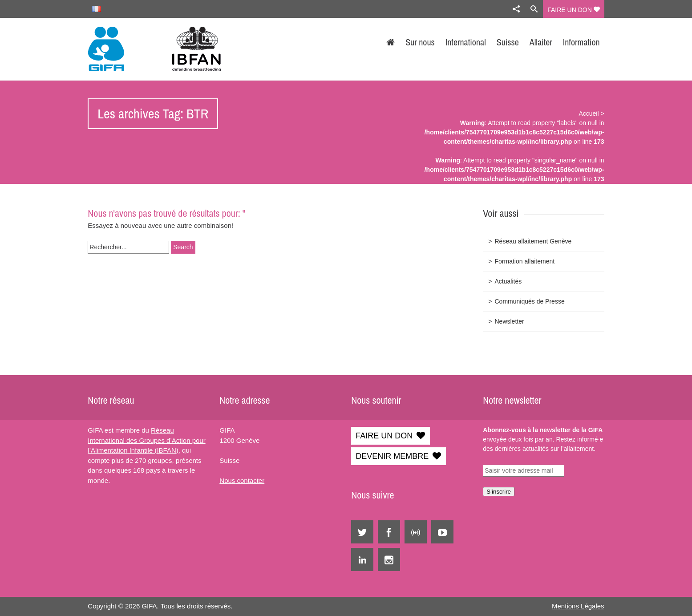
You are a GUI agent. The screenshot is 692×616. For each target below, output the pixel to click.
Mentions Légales (578, 606)
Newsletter (509, 321)
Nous (227, 480)
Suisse (508, 42)
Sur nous (420, 42)
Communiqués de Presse (529, 301)
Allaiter (541, 42)
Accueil (589, 113)
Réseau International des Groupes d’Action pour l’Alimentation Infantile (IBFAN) (146, 440)
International (466, 42)
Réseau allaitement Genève (533, 241)
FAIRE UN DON (573, 10)
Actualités (508, 281)
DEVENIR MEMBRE (392, 456)
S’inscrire (499, 492)
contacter (250, 480)
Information (581, 42)
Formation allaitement (524, 261)
